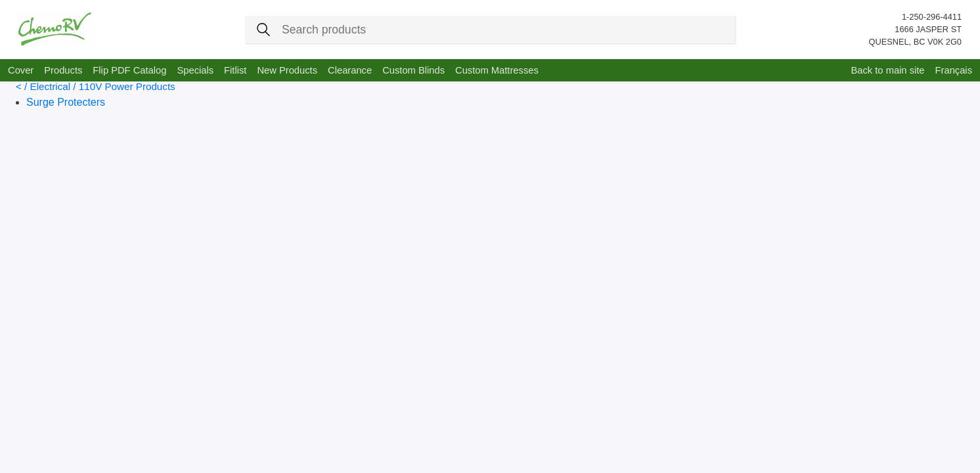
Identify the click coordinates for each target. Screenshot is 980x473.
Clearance (350, 70)
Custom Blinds (413, 70)
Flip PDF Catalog (129, 70)
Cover (21, 70)
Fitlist (235, 70)
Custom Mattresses (497, 70)
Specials (195, 70)
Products (63, 70)
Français (954, 70)
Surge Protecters (66, 102)
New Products (287, 70)
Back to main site (887, 70)
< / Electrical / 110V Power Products (96, 86)
